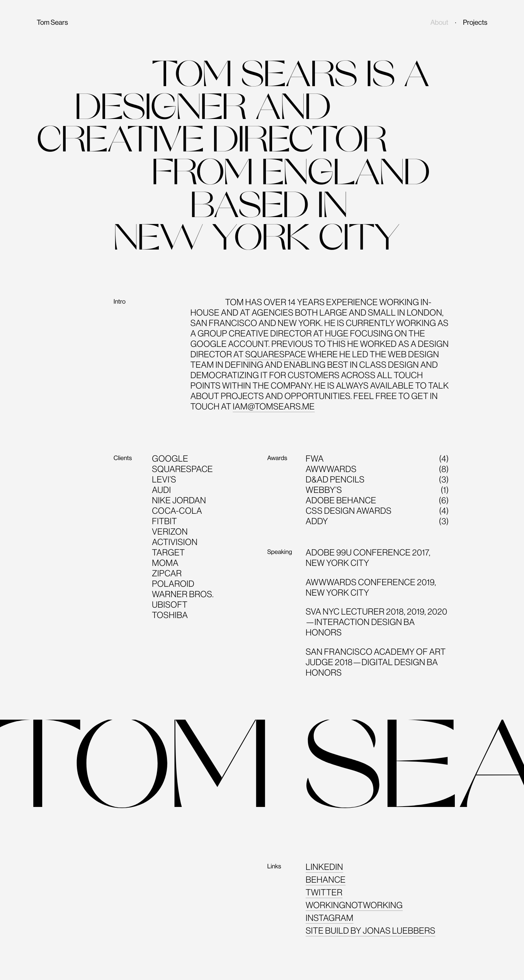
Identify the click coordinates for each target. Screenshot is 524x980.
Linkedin (324, 867)
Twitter (324, 892)
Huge (337, 333)
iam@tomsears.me (274, 406)
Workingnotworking (354, 905)
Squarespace (276, 354)
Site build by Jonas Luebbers (371, 931)
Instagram (330, 918)
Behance (326, 880)
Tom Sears (52, 23)
